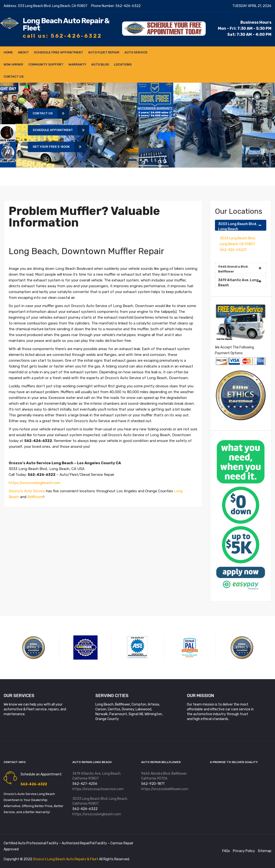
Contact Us (14, 77)
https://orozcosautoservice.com (98, 789)
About (23, 52)
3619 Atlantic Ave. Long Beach (240, 282)
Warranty (77, 64)
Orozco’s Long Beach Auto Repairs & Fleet (66, 859)
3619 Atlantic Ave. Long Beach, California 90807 (97, 776)
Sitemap (265, 851)
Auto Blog (100, 64)
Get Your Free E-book (54, 147)
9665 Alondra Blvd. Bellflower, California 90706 (164, 776)
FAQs (226, 851)
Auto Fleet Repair (104, 52)
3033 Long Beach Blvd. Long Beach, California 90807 (100, 801)
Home (8, 52)
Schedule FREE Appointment (58, 52)
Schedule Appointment (55, 130)
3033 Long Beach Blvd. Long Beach (240, 226)
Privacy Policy (244, 851)
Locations (123, 64)
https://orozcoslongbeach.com (35, 483)
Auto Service (136, 52)
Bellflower (35, 497)
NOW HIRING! (13, 64)
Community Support (46, 64)
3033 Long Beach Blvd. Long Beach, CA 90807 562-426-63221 (238, 244)
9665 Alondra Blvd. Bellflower (240, 269)
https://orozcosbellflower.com (165, 789)
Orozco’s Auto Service (27, 491)
